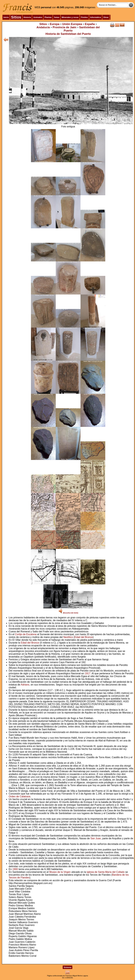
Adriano (25, 685)
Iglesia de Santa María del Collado (106, 872)
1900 (15, 869)
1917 (88, 673)
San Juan (96, 838)
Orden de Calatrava (20, 796)
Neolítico (68, 637)
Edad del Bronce (84, 637)
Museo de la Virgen (60, 872)
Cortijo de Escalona (26, 634)
